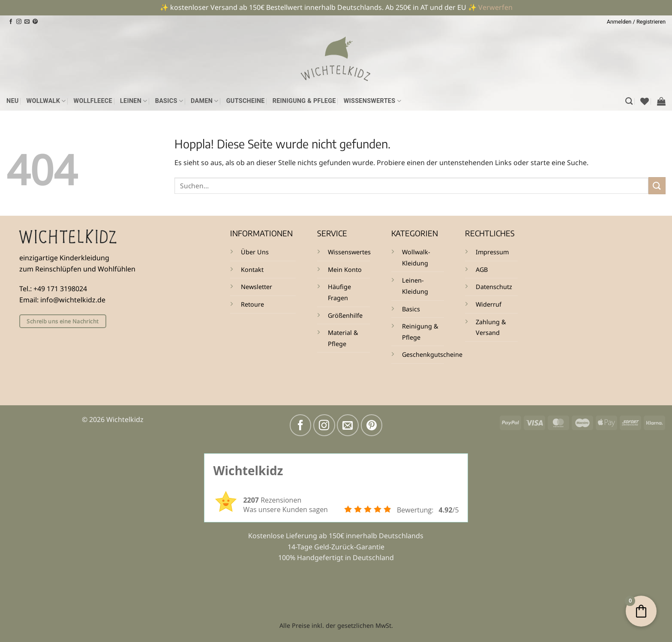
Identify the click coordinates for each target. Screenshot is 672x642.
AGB (482, 270)
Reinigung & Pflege (304, 101)
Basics (169, 101)
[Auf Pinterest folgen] (35, 22)
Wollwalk (46, 101)
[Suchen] (629, 101)
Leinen (134, 101)
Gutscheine (246, 101)
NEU (13, 101)
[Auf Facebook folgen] (11, 22)
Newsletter (256, 287)
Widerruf (489, 304)
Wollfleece (93, 101)
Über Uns (255, 252)
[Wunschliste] (645, 101)
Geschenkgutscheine (432, 354)
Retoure (252, 304)
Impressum (492, 252)
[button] (636, 22)
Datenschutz (494, 287)
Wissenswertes (372, 101)
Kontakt (252, 270)
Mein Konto (345, 270)
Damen (205, 101)
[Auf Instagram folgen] (19, 22)
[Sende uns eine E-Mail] (27, 22)
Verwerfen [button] (495, 7)
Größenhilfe (345, 315)
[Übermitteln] (657, 185)
